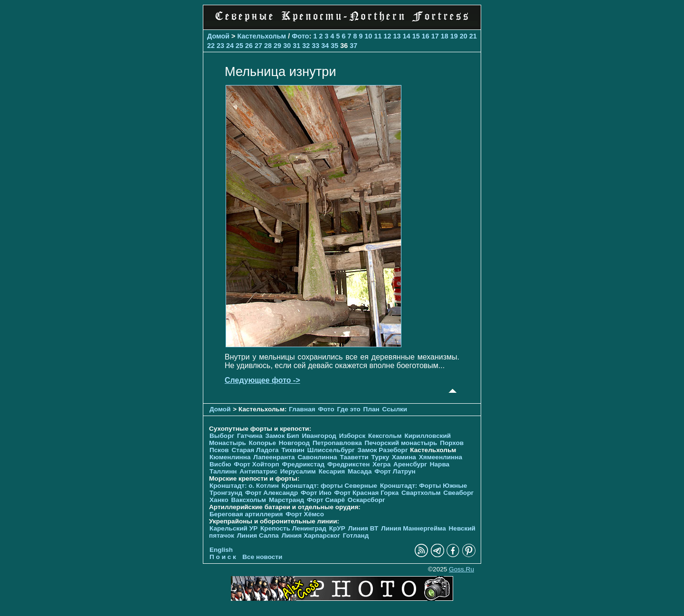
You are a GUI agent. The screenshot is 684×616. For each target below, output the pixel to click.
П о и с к (223, 557)
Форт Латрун (395, 471)
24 (230, 46)
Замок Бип (282, 436)
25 (239, 46)
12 (388, 36)
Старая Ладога (255, 450)
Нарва (440, 464)
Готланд (356, 535)
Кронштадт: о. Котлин (244, 486)
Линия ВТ (363, 528)
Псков (219, 450)
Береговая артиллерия (246, 514)
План (371, 409)
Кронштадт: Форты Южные (424, 486)
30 (287, 46)
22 (211, 46)
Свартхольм (421, 493)
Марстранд (286, 500)
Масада (360, 471)
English (221, 550)
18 (445, 36)
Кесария (332, 471)
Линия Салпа (258, 535)
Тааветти (354, 457)
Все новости (262, 557)
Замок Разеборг (382, 450)
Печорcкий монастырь (401, 443)
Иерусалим (298, 471)
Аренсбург (410, 464)
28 (268, 46)
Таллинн (223, 471)
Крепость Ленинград (293, 528)
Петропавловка (337, 443)
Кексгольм (385, 436)
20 (464, 36)
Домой (218, 36)
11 (378, 36)
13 (397, 36)
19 (454, 36)
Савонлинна (317, 457)
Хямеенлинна (441, 457)
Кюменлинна (230, 457)
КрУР (337, 528)
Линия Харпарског (311, 535)
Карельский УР (233, 528)
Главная (302, 409)
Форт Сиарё (326, 500)
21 (473, 36)
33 (315, 46)
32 (306, 46)
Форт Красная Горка (367, 493)
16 (426, 36)
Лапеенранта (274, 457)
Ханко (219, 500)
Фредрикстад (303, 464)
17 (435, 36)
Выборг (222, 436)
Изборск (352, 436)
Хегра (381, 464)
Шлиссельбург (331, 450)
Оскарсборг (366, 500)
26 (249, 46)
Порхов (452, 443)
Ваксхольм (249, 500)
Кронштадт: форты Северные (329, 486)
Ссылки (395, 409)
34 (325, 46)
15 (416, 36)
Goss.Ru (461, 569)
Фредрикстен (348, 464)
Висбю (220, 464)
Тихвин (293, 450)
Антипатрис (258, 471)
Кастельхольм (262, 36)
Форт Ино (316, 493)
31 (296, 46)
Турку (380, 457)
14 (407, 36)
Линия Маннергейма (413, 528)
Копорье (262, 443)
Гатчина (250, 436)
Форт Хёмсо (305, 514)
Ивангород (319, 436)
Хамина (404, 457)
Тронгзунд (226, 493)
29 (277, 46)
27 (258, 46)
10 (369, 36)
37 (353, 46)
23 (220, 46)
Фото (300, 36)
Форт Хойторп (256, 464)
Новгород (294, 443)
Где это (349, 409)
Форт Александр (271, 493)
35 (334, 46)
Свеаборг (458, 493)
